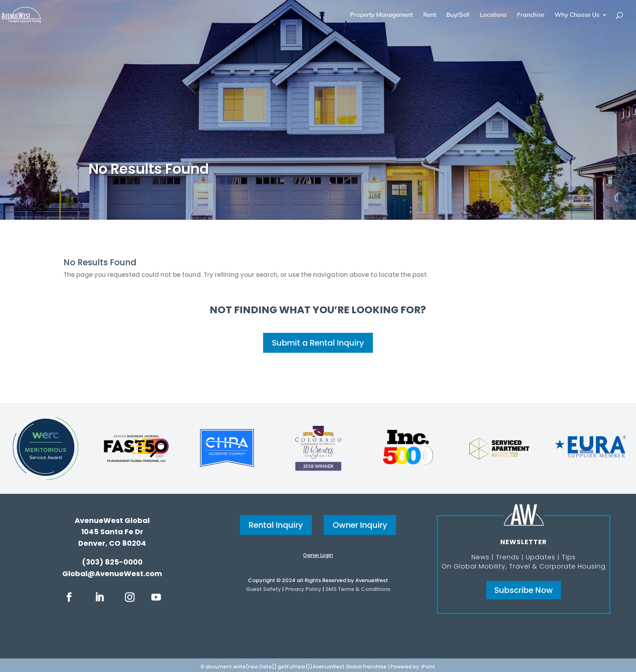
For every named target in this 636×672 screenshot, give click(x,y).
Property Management (381, 15)
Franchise (531, 15)
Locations (493, 15)
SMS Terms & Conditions (358, 589)
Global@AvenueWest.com (112, 574)
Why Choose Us (577, 15)
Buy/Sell (458, 15)
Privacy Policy (303, 589)
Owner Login (318, 555)
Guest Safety (264, 589)
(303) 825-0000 (112, 562)
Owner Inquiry (360, 525)
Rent (430, 15)
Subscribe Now (524, 590)
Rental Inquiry (276, 525)
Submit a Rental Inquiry (318, 343)
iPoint (428, 667)
